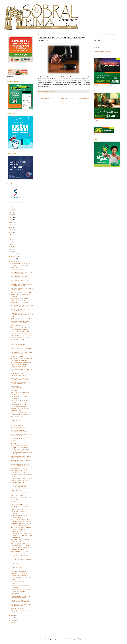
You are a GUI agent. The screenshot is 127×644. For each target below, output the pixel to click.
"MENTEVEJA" (15, 268)
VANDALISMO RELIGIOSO (18, 367)
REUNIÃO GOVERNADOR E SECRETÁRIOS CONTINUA (19, 431)
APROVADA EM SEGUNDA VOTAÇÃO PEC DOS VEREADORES (21, 571)
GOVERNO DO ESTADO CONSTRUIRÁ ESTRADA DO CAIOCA (21, 591)
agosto (13, 615)
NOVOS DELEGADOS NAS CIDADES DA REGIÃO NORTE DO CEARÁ (21, 544)
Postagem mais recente (44, 98)
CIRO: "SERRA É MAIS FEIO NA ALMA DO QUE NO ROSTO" (21, 435)
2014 (11, 239)
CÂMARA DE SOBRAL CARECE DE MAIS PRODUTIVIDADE (21, 405)
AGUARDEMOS (15, 594)
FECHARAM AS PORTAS (17, 356)
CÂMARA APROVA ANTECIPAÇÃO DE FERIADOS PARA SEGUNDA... (21, 264)
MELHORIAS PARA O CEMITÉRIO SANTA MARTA (20, 277)
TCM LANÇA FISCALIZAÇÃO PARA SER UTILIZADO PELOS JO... (21, 349)
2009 (11, 252)
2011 (11, 247)
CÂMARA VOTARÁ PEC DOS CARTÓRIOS (19, 397)
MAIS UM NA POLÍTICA (17, 373)
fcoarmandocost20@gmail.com (102, 51)
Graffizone (67, 639)
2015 (11, 237)
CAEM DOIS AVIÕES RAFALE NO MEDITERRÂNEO (20, 490)
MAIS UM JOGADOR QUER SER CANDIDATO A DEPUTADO (20, 446)
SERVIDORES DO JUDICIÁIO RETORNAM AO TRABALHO (19, 575)
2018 (11, 230)
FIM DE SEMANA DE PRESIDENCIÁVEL (17, 387)
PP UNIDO (13, 342)
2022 (11, 220)
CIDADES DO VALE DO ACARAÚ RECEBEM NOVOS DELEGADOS (21, 379)
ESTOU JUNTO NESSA (17, 325)
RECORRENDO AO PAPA (18, 340)
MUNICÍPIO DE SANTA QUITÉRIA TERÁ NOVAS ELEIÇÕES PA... (20, 300)
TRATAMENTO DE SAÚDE (18, 428)
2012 (11, 244)
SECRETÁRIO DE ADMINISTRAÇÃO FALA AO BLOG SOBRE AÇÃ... (21, 499)
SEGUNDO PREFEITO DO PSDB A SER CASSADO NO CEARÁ (21, 273)
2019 (11, 227)
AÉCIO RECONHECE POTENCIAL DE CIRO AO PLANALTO (21, 548)
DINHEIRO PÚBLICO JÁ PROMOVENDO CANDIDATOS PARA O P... (22, 315)
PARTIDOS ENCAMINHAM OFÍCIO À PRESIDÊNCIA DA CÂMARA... (21, 413)
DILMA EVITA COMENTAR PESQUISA (21, 493)
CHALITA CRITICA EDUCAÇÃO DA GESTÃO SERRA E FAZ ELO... (21, 328)
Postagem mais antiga (84, 98)
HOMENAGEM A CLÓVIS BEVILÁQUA (21, 292)
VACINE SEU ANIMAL (17, 426)
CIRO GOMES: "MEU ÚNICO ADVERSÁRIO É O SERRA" (19, 471)
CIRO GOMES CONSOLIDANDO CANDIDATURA (20, 540)
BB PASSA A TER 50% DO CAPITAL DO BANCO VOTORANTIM (21, 383)
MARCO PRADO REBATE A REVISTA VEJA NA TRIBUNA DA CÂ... (21, 364)
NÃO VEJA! (14, 390)
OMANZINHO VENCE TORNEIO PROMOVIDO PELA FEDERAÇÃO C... (22, 332)
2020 (11, 225)
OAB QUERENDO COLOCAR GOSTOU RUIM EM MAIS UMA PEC (21, 353)
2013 (11, 242)
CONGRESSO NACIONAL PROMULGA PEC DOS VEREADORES (21, 528)
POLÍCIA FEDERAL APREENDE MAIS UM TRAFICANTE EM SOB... (21, 479)
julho (12, 618)
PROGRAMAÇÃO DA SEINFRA (19, 303)
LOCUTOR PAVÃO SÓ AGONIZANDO (21, 560)
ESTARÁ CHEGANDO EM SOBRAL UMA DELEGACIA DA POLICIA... (21, 520)
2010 (11, 249)
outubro (13, 259)
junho (12, 620)
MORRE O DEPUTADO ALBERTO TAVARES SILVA (20, 409)
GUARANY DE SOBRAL (17, 483)
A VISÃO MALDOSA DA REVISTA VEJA (22, 423)
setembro (13, 261)
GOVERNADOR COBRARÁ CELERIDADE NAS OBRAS (19, 486)
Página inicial (64, 98)
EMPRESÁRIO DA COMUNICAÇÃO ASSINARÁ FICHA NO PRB (20, 322)
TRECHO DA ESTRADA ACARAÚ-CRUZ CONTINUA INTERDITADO (22, 306)
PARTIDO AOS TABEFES (17, 495)
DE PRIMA (14, 441)
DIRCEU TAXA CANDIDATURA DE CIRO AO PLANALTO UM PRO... (20, 601)
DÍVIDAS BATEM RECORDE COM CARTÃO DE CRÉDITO (20, 567)
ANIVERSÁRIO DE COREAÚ (19, 504)
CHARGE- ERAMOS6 (16, 417)
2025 (11, 212)
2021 (11, 222)
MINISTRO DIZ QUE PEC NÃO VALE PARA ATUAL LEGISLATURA (21, 524)
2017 (11, 232)
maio (12, 623)
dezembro (13, 254)
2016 (11, 235)
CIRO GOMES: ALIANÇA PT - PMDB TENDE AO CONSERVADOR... (21, 457)
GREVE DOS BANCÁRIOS (18, 509)
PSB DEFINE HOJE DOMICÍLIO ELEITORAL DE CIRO (19, 345)
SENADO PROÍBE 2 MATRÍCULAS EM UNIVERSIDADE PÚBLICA (21, 285)
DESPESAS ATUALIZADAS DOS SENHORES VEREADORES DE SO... (21, 532)
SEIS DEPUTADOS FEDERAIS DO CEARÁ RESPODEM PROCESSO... (21, 465)
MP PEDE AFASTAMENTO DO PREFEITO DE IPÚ (19, 516)
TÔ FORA (13, 502)
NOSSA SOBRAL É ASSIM (18, 270)
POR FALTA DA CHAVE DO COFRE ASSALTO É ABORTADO (20, 597)
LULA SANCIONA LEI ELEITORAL (20, 319)
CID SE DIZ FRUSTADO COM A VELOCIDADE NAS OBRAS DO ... (21, 552)
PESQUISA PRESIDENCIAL (18, 608)
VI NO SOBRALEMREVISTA (18, 376)
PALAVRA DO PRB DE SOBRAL (19, 438)
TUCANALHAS (15, 443)
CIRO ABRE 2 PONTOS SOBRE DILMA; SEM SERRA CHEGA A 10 (21, 605)
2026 (11, 210)
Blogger (79, 639)
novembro (14, 256)
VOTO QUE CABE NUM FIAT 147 (20, 450)
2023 (11, 217)
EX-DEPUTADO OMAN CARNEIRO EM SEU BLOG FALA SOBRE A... (21, 360)
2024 (11, 215)
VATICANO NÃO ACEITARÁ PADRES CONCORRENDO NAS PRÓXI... (21, 336)
